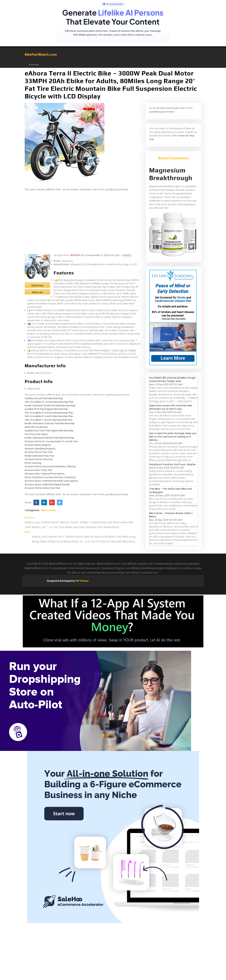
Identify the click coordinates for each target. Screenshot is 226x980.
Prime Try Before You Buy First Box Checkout (50, 477)
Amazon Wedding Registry (40, 449)
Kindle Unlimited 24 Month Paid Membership (50, 405)
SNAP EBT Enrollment (36, 427)
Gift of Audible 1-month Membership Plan (48, 420)
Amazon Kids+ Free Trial (38, 470)
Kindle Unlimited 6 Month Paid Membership (49, 438)
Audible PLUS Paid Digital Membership (46, 409)
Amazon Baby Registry (38, 445)
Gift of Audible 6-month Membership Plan (49, 416)
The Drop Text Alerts (36, 434)
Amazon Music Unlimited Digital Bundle (47, 484)
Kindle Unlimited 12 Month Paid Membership (50, 423)
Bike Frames (48, 510)
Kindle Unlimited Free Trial (39, 456)
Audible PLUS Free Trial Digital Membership (49, 430)
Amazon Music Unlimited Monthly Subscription (51, 481)
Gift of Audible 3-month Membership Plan (49, 413)
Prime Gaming (33, 463)
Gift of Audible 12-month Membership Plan (49, 402)
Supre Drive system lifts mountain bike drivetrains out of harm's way (171, 407)
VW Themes (82, 581)
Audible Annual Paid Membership (44, 398)
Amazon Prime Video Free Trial (42, 488)
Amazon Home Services (39, 459)
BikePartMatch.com (41, 54)
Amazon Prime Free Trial (39, 452)
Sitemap (34, 65)
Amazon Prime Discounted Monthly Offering (50, 466)
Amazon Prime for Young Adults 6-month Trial (51, 441)
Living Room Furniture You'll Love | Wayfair (172, 464)
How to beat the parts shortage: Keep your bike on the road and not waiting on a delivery (173, 437)
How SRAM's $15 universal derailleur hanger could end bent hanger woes (172, 379)
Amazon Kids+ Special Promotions (45, 474)
